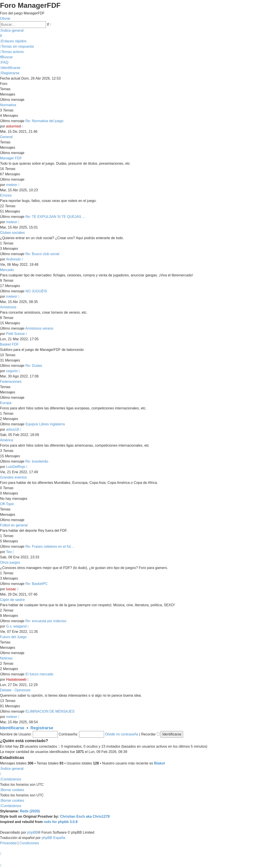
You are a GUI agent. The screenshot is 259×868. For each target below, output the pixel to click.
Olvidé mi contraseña (122, 734)
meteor (12, 185)
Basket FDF (9, 344)
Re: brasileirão (37, 461)
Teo (9, 552)
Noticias (6, 658)
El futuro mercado (39, 674)
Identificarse (12, 728)
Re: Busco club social (42, 254)
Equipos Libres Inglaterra (45, 424)
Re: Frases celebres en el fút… (50, 546)
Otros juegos (10, 562)
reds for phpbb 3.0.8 (61, 822)
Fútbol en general (14, 525)
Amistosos (8, 307)
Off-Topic (7, 504)
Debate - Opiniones (15, 690)
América (7, 440)
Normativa (8, 105)
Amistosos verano (39, 328)
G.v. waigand (16, 626)
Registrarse (42, 728)
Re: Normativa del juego (44, 121)
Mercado (7, 270)
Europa (6, 403)
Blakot (159, 763)
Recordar (150, 734)
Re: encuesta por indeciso (46, 621)
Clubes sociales (12, 233)
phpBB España (53, 838)
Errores (6, 195)
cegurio (12, 371)
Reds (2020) (30, 811)
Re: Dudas (34, 366)
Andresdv (14, 259)
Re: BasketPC (37, 584)
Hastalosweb (16, 679)
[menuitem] (1, 36)
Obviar (5, 19)
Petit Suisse (15, 334)
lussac (11, 589)
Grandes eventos (14, 477)
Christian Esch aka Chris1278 (85, 816)
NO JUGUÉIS (36, 291)
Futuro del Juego (13, 637)
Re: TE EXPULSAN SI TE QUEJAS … (56, 217)
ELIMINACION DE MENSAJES (50, 711)
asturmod (14, 126)
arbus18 (13, 429)
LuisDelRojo (16, 467)
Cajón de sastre (12, 600)
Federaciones (11, 382)
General (6, 137)
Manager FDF (11, 158)
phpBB (33, 832)
